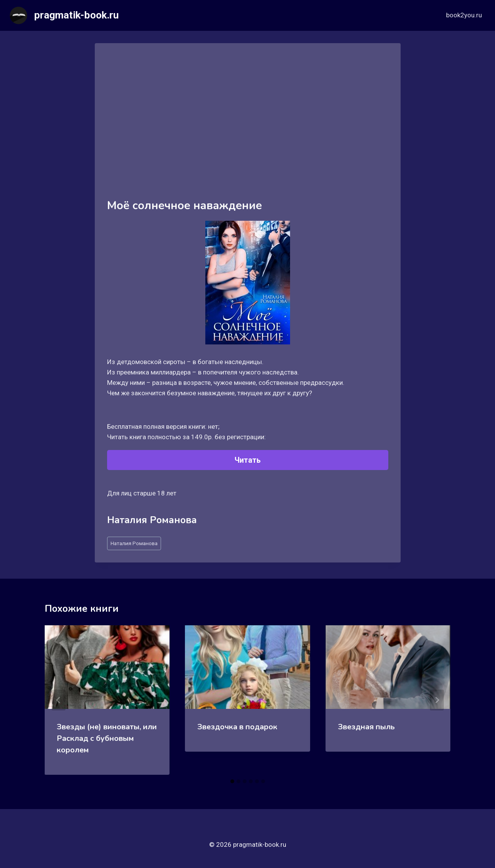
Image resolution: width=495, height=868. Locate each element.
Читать (248, 460)
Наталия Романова (134, 543)
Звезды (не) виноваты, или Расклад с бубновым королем (107, 738)
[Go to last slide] (59, 700)
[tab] (232, 781)
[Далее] (437, 700)
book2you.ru (464, 15)
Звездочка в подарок (237, 727)
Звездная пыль (366, 727)
